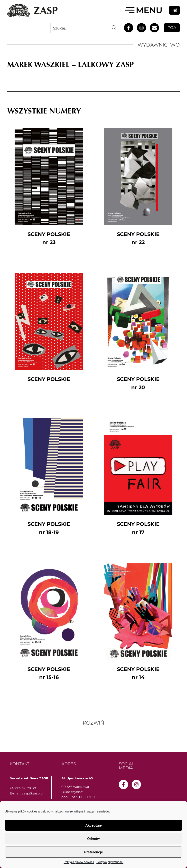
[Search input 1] (80, 28)
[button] (93, 723)
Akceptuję (93, 825)
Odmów (93, 839)
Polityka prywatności (110, 862)
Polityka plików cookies (79, 862)
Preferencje (93, 852)
